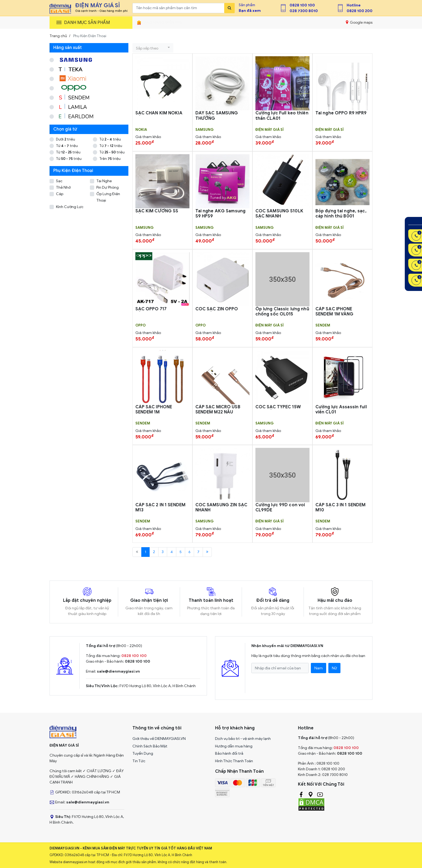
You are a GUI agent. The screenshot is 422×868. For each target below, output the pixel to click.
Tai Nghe (104, 181)
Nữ (334, 668)
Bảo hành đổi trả (229, 753)
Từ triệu (110, 139)
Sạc (59, 181)
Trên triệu (110, 159)
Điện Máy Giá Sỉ (270, 130)
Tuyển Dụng (143, 753)
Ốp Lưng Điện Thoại (108, 197)
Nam (319, 668)
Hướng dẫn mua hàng (234, 746)
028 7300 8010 (304, 11)
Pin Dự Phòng (108, 187)
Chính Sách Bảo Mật (150, 746)
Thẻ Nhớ (63, 187)
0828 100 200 (360, 11)
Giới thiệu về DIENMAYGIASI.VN (159, 739)
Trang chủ (58, 36)
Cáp (60, 194)
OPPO (140, 325)
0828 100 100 (302, 5)
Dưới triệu (66, 139)
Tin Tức (139, 761)
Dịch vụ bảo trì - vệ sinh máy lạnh (243, 739)
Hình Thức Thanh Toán (234, 761)
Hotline (354, 5)
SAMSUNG (205, 130)
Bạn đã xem (250, 11)
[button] (153, 48)
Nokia (141, 130)
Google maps (359, 22)
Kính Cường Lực (70, 207)
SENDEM (323, 325)
